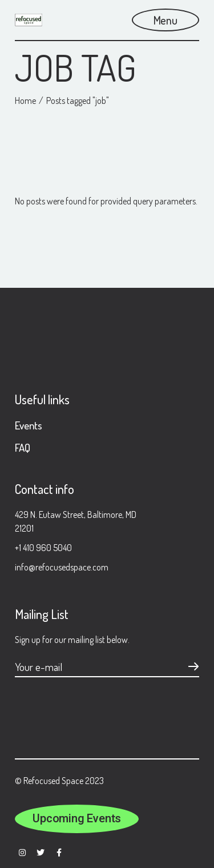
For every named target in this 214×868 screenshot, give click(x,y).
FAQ (22, 447)
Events (29, 425)
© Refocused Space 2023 (59, 781)
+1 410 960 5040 (43, 548)
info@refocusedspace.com (62, 567)
